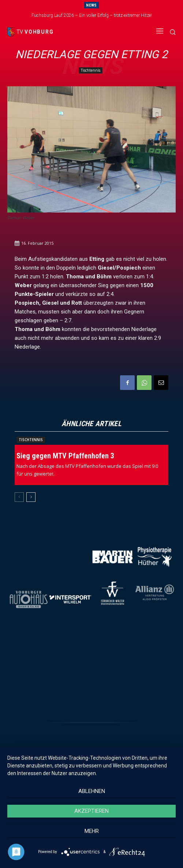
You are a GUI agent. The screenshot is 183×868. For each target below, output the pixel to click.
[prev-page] (19, 497)
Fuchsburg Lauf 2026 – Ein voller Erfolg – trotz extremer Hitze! (92, 15)
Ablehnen (92, 791)
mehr (92, 831)
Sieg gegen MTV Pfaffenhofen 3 (65, 456)
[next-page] (31, 497)
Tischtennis (91, 70)
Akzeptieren (91, 811)
